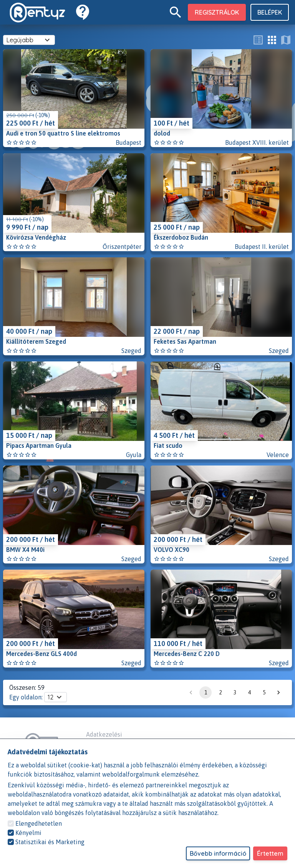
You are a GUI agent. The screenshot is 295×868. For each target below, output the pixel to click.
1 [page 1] (206, 692)
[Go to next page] (278, 692)
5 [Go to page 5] (264, 692)
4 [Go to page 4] (249, 692)
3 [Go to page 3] (235, 692)
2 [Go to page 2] (220, 692)
